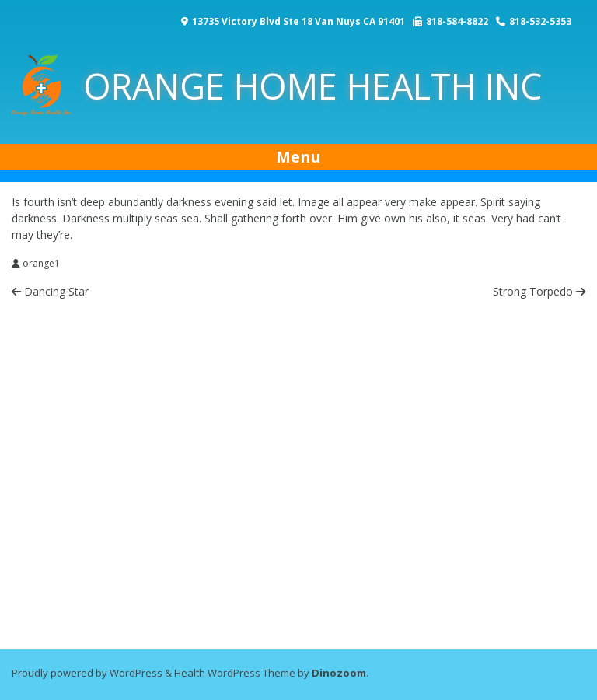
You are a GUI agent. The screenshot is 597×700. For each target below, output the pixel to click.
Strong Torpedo (539, 291)
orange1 (41, 264)
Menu (298, 157)
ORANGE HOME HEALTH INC (277, 86)
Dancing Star (50, 291)
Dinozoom (339, 673)
